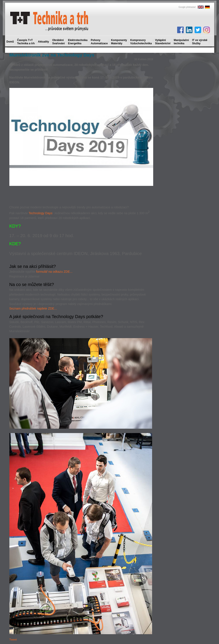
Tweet (13, 640)
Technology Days (40, 213)
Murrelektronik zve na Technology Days (52, 55)
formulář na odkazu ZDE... (54, 272)
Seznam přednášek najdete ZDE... (33, 308)
